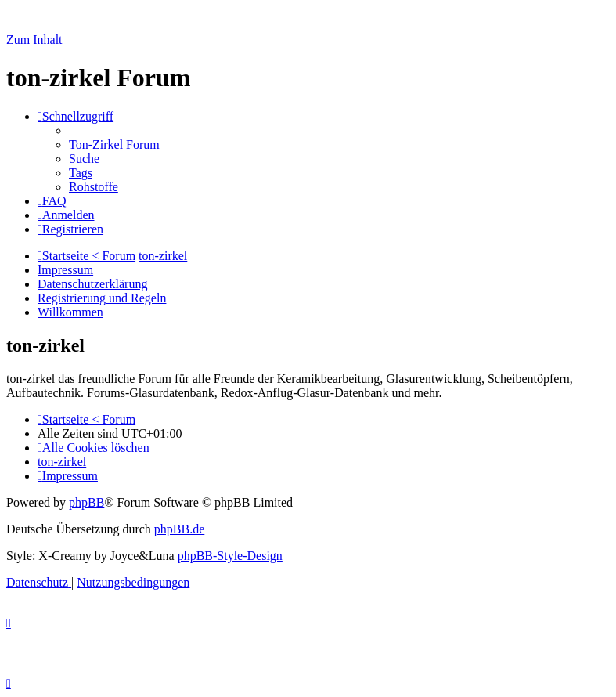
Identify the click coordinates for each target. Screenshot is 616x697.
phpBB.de (179, 529)
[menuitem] (114, 144)
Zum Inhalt (34, 40)
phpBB (86, 502)
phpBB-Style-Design (230, 556)
